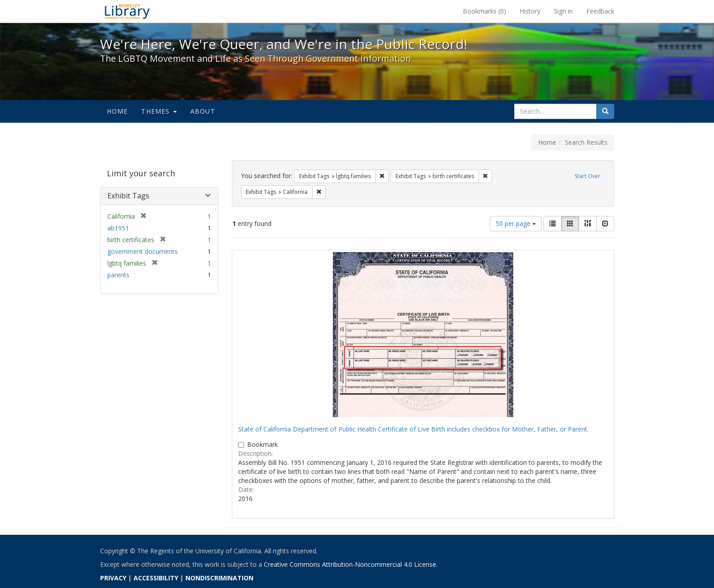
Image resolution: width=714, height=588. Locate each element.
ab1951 (118, 228)
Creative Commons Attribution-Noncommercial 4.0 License (350, 564)
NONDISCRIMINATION (219, 578)
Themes (159, 111)
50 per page (516, 223)
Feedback (600, 11)
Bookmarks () (484, 11)
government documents (143, 251)
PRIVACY (113, 578)
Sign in (563, 11)
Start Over (587, 176)
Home (117, 111)
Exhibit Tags (128, 196)
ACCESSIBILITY (156, 578)
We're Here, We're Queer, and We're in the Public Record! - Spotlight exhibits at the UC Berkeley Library (127, 11)
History (530, 11)
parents (118, 275)
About (203, 111)
